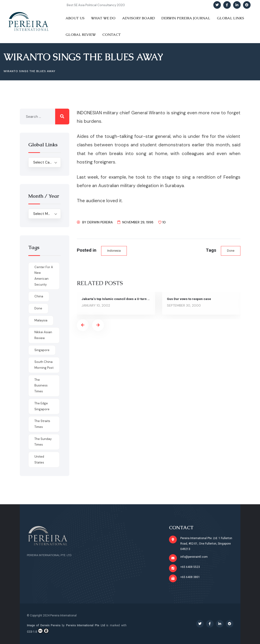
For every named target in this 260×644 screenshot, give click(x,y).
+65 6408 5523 (190, 567)
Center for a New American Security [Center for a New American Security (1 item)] (44, 276)
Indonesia (114, 251)
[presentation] (83, 325)
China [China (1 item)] (39, 296)
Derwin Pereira (100, 222)
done (230, 251)
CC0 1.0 (38, 631)
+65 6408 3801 (190, 577)
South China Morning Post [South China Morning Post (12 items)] (44, 365)
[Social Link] (217, 5)
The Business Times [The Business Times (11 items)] (41, 386)
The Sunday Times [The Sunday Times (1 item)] (43, 442)
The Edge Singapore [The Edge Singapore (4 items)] (42, 406)
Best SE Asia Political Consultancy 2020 (96, 5)
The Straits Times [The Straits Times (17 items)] (42, 424)
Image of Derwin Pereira (44, 625)
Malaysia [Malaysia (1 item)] (41, 320)
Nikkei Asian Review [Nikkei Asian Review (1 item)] (43, 335)
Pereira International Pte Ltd (85, 625)
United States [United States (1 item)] (39, 459)
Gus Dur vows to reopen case (190, 299)
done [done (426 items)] (38, 308)
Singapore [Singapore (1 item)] (42, 350)
